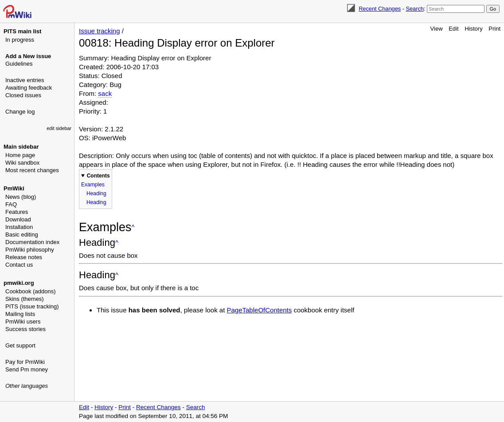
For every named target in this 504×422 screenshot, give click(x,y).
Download (18, 219)
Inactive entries (25, 80)
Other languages (27, 386)
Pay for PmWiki (25, 362)
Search (414, 9)
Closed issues (23, 95)
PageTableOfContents (260, 310)
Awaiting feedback (29, 88)
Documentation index (32, 242)
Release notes (24, 257)
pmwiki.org (19, 283)
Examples (93, 185)
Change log (20, 112)
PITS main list (22, 31)
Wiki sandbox (22, 163)
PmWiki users (23, 321)
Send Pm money (27, 369)
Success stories (25, 329)
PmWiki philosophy (30, 250)
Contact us (19, 265)
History (473, 29)
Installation (19, 227)
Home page (20, 155)
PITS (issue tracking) (32, 306)
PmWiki (14, 188)
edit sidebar (59, 128)
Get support (20, 345)
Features (17, 212)
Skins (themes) (25, 299)
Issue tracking (100, 31)
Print (494, 29)
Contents (98, 176)
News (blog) (21, 197)
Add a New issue (28, 56)
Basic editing (22, 235)
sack (105, 93)
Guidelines (19, 64)
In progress (20, 40)
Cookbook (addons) (30, 291)
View (437, 29)
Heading (96, 193)
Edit (453, 29)
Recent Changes (380, 9)
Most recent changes (32, 170)
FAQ (11, 204)
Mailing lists (20, 314)
